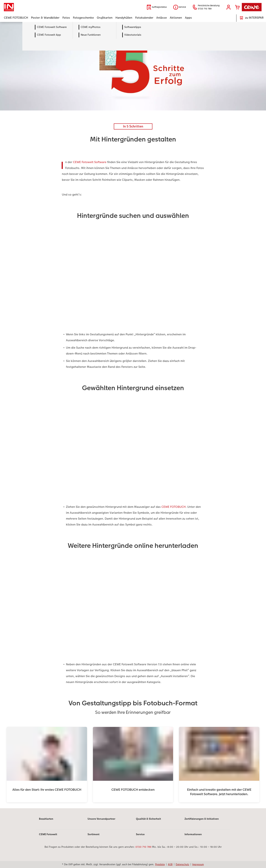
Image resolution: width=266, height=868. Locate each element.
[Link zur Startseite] (40, 7)
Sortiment (93, 834)
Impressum (198, 864)
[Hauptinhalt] (133, 415)
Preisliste (160, 864)
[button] (229, 7)
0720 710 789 (143, 847)
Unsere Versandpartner (101, 819)
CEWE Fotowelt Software (90, 162)
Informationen (193, 834)
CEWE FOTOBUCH (174, 507)
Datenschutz (182, 864)
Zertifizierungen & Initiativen (202, 819)
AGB (170, 864)
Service (140, 834)
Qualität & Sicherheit (148, 819)
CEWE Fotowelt (48, 834)
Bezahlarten (46, 819)
